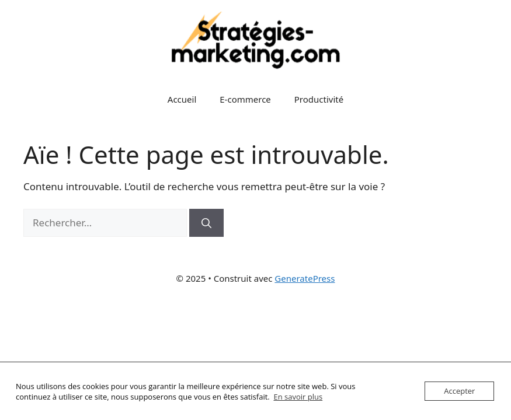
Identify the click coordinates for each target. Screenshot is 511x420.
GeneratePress (305, 278)
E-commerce (245, 99)
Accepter (459, 391)
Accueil (182, 99)
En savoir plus (298, 397)
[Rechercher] (206, 223)
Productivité (319, 99)
